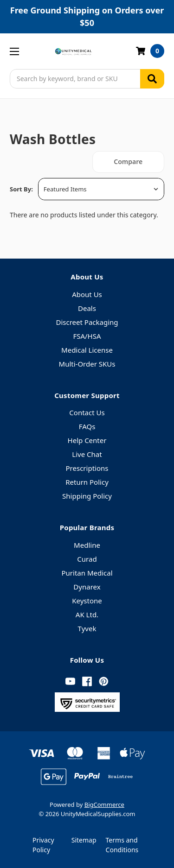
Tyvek (87, 628)
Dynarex (87, 587)
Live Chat (87, 454)
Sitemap (84, 840)
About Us (87, 294)
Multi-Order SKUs (87, 364)
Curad (87, 559)
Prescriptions (87, 468)
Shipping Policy (87, 496)
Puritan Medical (87, 573)
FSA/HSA (87, 336)
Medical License (87, 350)
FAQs (87, 426)
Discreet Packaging (87, 322)
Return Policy (87, 482)
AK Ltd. (87, 615)
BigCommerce (104, 805)
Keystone (87, 601)
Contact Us (87, 412)
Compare (128, 162)
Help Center (87, 440)
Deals (87, 308)
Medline (87, 545)
